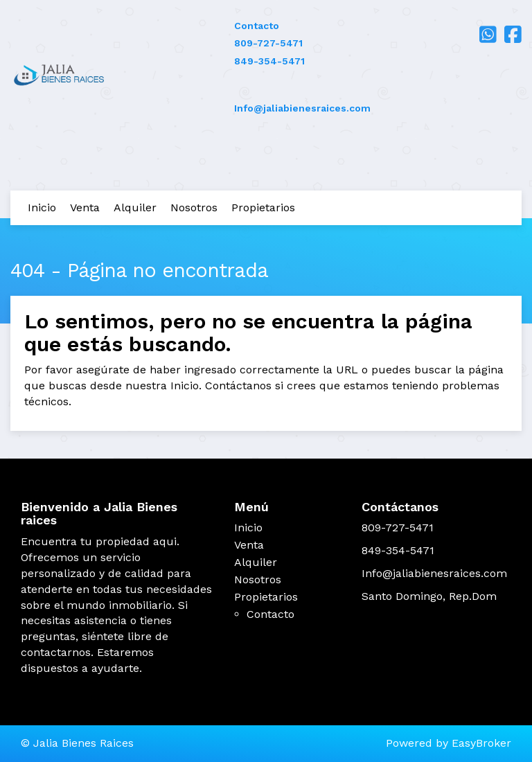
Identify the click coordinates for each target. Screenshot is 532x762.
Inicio (42, 207)
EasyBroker (481, 743)
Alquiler (135, 207)
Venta (85, 207)
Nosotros (194, 207)
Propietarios (263, 207)
